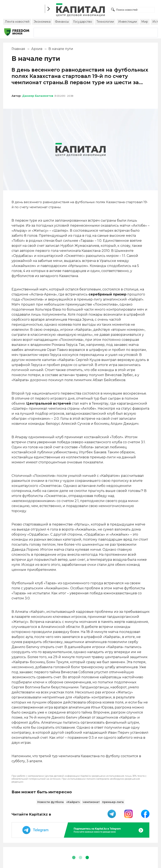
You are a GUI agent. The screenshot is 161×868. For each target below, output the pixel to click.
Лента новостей (17, 22)
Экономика (42, 22)
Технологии (105, 22)
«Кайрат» (73, 802)
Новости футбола (51, 802)
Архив (37, 49)
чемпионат (91, 802)
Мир (145, 22)
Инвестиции (128, 22)
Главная (18, 49)
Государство (83, 22)
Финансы (62, 22)
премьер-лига (113, 802)
